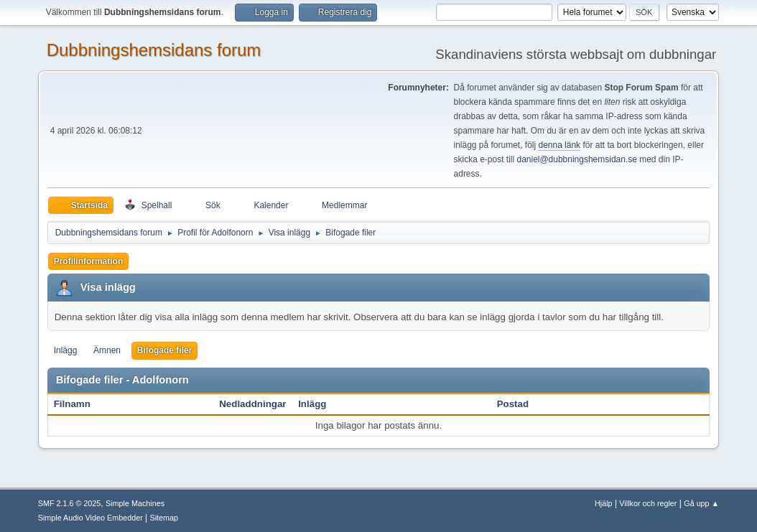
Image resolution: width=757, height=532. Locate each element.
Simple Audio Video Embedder (90, 518)
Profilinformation (89, 261)
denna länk (559, 145)
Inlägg (66, 350)
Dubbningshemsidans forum (154, 50)
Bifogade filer (165, 350)
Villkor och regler (648, 503)
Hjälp (604, 503)
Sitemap (164, 518)
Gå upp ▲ (701, 503)
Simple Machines (135, 503)
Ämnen (107, 350)
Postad (513, 404)
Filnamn (80, 404)
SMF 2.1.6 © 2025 (70, 503)
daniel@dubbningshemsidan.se (576, 159)
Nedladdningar (252, 404)
